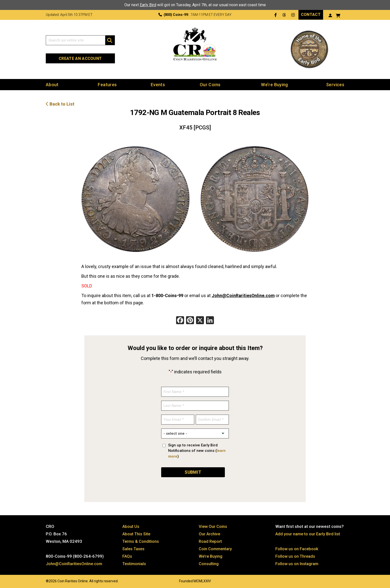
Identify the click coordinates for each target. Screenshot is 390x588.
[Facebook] (180, 321)
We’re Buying (274, 84)
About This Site (137, 533)
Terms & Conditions (141, 541)
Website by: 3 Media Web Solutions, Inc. (41, 580)
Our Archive (210, 533)
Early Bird (148, 5)
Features (107, 84)
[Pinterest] (190, 321)
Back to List (60, 104)
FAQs (127, 555)
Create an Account (80, 59)
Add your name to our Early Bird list (309, 533)
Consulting (209, 563)
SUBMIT (193, 471)
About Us (131, 526)
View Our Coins (213, 526)
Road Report (211, 541)
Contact (311, 15)
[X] (200, 321)
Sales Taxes (134, 548)
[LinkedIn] (210, 321)
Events (158, 84)
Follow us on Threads (296, 555)
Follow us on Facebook (297, 548)
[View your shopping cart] (338, 15)
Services (335, 84)
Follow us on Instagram (297, 563)
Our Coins (210, 84)
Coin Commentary (216, 548)
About (52, 84)
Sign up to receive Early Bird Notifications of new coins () (197, 450)
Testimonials (135, 563)
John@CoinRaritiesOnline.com (244, 295)
